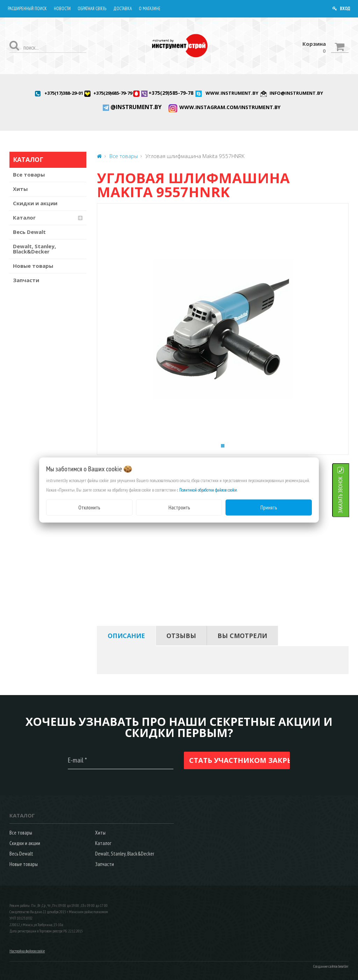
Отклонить (89, 507)
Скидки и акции (35, 203)
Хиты (20, 189)
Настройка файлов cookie (27, 951)
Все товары (29, 174)
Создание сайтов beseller (331, 966)
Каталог (24, 217)
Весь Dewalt (29, 232)
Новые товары (33, 266)
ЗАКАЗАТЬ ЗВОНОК (349, 495)
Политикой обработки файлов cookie (208, 490)
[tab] (126, 636)
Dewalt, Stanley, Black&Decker (34, 249)
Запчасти (26, 280)
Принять (269, 507)
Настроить (179, 507)
